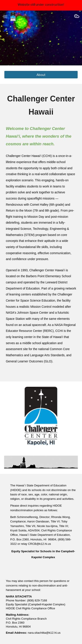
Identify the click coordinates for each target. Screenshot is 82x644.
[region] (41, 5)
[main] (41, 105)
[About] (41, 75)
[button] (5, 17)
